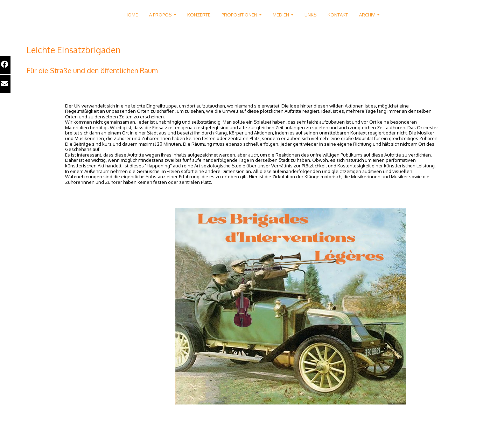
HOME (131, 15)
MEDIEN (281, 15)
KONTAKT (338, 15)
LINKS (310, 15)
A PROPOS (161, 15)
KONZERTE (199, 15)
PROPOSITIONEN (240, 15)
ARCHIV (367, 15)
